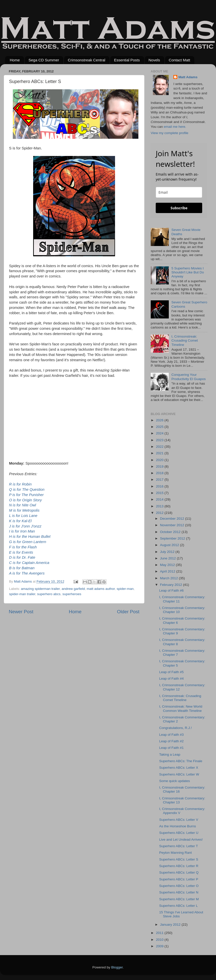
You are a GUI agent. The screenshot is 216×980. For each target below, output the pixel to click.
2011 (160, 933)
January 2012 (171, 925)
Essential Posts (127, 60)
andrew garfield (73, 589)
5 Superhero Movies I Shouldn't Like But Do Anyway (187, 272)
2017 (160, 480)
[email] (179, 192)
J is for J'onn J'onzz (25, 526)
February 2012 (172, 585)
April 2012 (168, 571)
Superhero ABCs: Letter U (179, 833)
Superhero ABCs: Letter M (179, 899)
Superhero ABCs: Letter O (179, 886)
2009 (160, 946)
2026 (160, 420)
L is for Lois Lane (23, 516)
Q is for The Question (27, 489)
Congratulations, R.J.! (176, 728)
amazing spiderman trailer (40, 589)
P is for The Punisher (26, 495)
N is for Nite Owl (22, 505)
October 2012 (171, 532)
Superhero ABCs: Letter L (179, 906)
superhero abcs (49, 594)
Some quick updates (175, 781)
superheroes (72, 594)
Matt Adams (188, 77)
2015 (160, 493)
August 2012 (170, 545)
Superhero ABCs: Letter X (179, 768)
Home (15, 60)
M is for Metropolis (24, 510)
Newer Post (21, 612)
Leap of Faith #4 (172, 679)
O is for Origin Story (25, 500)
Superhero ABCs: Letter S (179, 859)
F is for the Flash (23, 547)
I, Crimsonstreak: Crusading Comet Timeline (184, 340)
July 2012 (168, 552)
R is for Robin (20, 484)
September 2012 (173, 538)
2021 (160, 453)
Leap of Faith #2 (172, 741)
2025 (160, 427)
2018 (160, 473)
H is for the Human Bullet (30, 537)
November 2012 (173, 525)
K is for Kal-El (20, 521)
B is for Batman (22, 568)
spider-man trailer (22, 594)
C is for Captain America (29, 563)
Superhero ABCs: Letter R (179, 866)
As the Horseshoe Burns (178, 826)
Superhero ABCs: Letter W (179, 774)
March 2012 (169, 578)
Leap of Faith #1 (172, 748)
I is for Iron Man (22, 531)
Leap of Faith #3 (172, 735)
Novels (154, 60)
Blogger (117, 967)
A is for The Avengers (27, 573)
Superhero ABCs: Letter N (179, 892)
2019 (160, 466)
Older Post (128, 612)
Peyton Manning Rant (176, 853)
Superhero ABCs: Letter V (179, 820)
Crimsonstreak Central (87, 60)
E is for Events (21, 552)
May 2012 (168, 565)
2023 (160, 440)
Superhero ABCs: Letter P (179, 879)
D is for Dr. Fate (22, 557)
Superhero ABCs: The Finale (181, 761)
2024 (160, 433)
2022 (160, 447)
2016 (160, 486)
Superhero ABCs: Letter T (179, 846)
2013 (160, 506)
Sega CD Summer (44, 60)
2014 (160, 499)
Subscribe (179, 208)
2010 (160, 940)
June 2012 (168, 558)
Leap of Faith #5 (172, 672)
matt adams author (101, 589)
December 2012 (173, 519)
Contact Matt (179, 60)
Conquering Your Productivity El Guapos (188, 377)
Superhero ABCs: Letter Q (179, 872)
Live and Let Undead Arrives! (181, 840)
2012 (160, 513)
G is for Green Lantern (28, 542)
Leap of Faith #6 (172, 590)
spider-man (125, 589)
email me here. (175, 127)
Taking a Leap (170, 754)
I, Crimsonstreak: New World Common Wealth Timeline (181, 708)
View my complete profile (170, 133)
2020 (160, 460)
